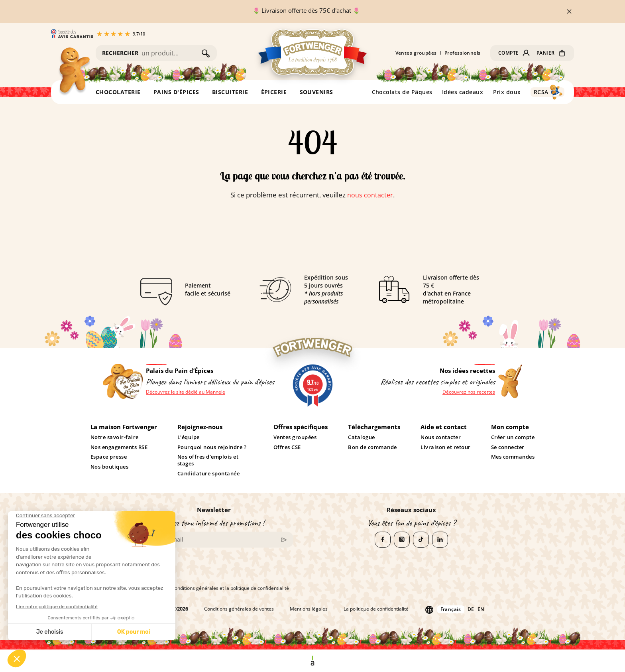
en (488, 609)
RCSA (541, 92)
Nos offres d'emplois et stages (208, 460)
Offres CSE (287, 447)
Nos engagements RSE (119, 447)
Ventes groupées (414, 53)
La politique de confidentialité (378, 609)
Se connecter (508, 447)
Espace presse (109, 457)
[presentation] (195, 570)
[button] (512, 53)
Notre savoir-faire (115, 437)
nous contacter (370, 195)
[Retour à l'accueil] (74, 72)
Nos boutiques (110, 467)
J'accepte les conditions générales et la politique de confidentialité (211, 588)
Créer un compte (513, 437)
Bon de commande (372, 447)
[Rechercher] (170, 53)
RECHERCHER (120, 53)
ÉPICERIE (274, 92)
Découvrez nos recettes (467, 392)
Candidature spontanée (208, 474)
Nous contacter (441, 437)
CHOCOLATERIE (118, 92)
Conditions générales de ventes (234, 609)
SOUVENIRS (317, 92)
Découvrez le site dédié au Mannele (188, 392)
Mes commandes (513, 457)
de (478, 609)
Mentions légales (307, 609)
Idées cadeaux (463, 92)
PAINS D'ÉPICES (176, 92)
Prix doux (507, 92)
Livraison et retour (446, 447)
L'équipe (189, 437)
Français (456, 609)
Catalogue (362, 437)
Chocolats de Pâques (402, 92)
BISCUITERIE (230, 92)
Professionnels (460, 53)
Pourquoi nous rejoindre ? (212, 447)
